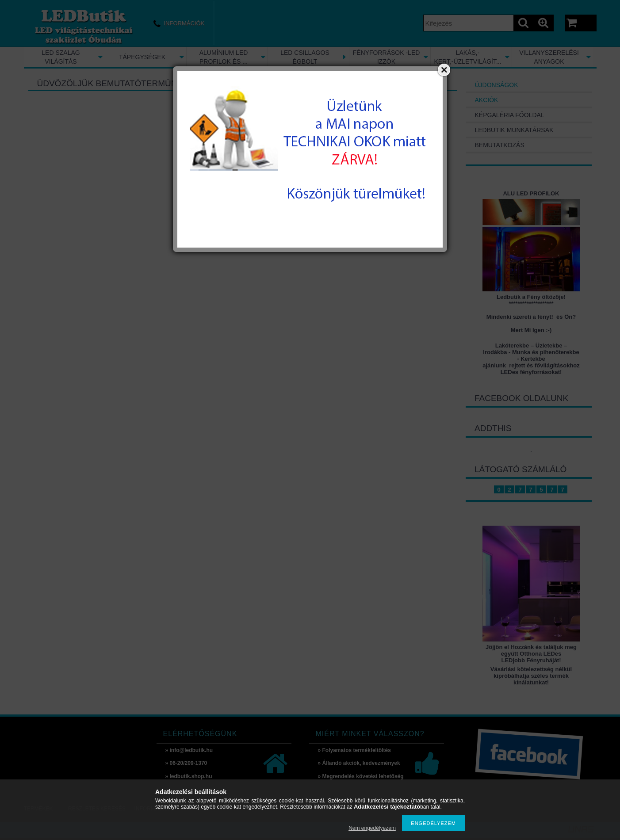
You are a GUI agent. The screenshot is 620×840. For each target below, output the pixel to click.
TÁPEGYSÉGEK (142, 57)
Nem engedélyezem (372, 828)
